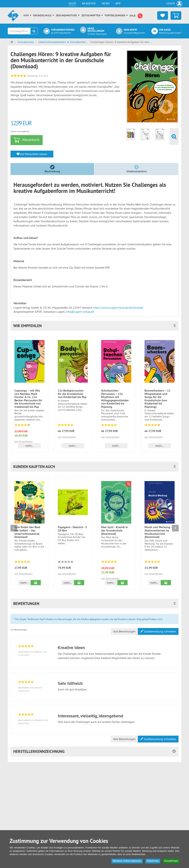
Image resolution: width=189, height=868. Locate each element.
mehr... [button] (29, 446)
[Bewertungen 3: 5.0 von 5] (152, 562)
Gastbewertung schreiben (158, 631)
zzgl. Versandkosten (24, 441)
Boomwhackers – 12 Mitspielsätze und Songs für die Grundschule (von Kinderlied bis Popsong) (157, 399)
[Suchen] (34, 31)
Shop (72, 3)
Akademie (89, 3)
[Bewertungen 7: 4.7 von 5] (22, 562)
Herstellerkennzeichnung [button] (39, 751)
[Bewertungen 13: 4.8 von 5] (109, 426)
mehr (160, 619)
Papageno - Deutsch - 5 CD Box (72, 529)
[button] (94, 326)
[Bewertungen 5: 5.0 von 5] (109, 562)
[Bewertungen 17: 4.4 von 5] (22, 426)
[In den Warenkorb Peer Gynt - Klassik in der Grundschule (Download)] (122, 583)
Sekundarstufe (68, 15)
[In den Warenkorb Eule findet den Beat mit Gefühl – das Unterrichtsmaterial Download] (36, 583)
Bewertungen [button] (26, 604)
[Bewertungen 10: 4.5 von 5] (152, 426)
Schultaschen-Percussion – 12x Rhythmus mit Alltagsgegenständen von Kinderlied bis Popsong (115, 399)
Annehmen (171, 861)
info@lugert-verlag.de (80, 312)
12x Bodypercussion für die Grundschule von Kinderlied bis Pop (72, 394)
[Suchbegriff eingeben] (19, 31)
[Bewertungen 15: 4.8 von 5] (66, 426)
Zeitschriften (92, 15)
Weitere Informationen (127, 861)
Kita (27, 15)
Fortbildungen (116, 15)
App (118, 3)
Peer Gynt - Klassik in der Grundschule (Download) (115, 530)
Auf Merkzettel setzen (32, 154)
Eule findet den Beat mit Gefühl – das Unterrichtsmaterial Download (27, 532)
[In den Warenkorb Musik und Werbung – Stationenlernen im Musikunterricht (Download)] (166, 583)
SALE (136, 16)
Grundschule (44, 15)
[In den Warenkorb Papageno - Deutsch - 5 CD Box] (79, 583)
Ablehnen (153, 861)
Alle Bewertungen (124, 631)
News (106, 3)
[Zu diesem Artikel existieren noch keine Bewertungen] (66, 562)
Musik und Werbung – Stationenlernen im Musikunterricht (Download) (159, 532)
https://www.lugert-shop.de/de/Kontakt (118, 308)
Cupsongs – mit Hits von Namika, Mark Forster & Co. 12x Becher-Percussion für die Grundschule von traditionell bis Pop (28, 399)
